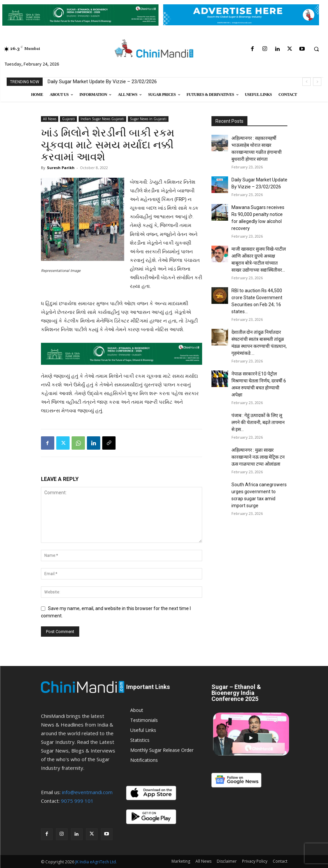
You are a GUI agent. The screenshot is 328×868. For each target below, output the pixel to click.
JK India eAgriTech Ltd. (96, 862)
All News (50, 119)
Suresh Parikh (61, 168)
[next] (317, 82)
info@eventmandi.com (87, 792)
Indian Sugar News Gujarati (102, 119)
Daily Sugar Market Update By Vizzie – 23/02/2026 (102, 82)
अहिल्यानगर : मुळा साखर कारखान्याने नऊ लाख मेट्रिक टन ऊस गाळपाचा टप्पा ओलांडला (258, 457)
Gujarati (68, 119)
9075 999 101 (77, 801)
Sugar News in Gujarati (148, 119)
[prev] (307, 82)
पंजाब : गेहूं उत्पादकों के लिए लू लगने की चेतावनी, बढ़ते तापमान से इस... (258, 422)
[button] (316, 49)
